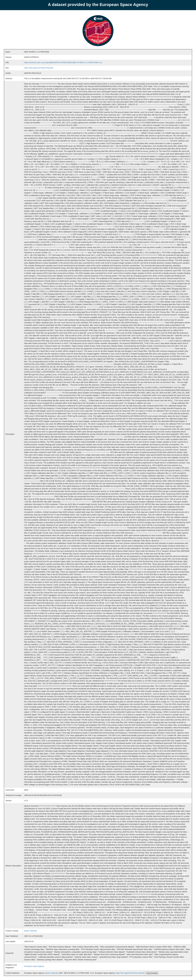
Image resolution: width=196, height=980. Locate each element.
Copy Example (152, 973)
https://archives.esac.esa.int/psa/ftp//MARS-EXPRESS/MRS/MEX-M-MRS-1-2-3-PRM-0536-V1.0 (63, 62)
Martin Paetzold (31, 931)
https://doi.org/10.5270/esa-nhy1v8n (39, 68)
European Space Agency (34, 966)
